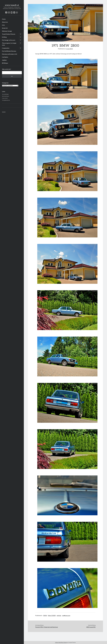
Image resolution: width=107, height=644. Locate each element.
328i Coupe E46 (91, 627)
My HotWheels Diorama (9, 51)
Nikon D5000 (52, 615)
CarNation (5, 57)
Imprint (4, 112)
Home (4, 19)
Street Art (5, 28)
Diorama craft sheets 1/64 (9, 54)
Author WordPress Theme (61, 642)
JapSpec (4, 60)
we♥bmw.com (66, 615)
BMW (45, 615)
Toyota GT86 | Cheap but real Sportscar (47, 627)
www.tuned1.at (12, 5)
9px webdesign (5, 94)
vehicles (59, 615)
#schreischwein (6, 96)
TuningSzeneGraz (6, 100)
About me (5, 22)
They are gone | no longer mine (9, 44)
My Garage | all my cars (9, 40)
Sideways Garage (7, 31)
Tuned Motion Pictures (9, 34)
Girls (3, 25)
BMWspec (5, 63)
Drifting (4, 37)
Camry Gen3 (5, 98)
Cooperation (6, 48)
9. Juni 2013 (69, 49)
